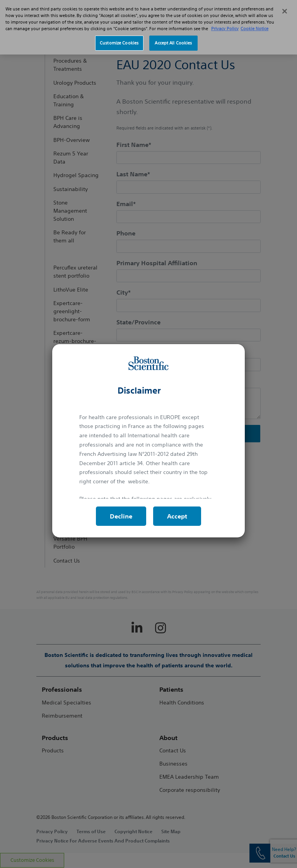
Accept (177, 516)
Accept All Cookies (173, 39)
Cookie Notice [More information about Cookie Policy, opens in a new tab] (254, 25)
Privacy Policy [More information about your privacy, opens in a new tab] (225, 25)
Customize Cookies (119, 39)
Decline (121, 516)
